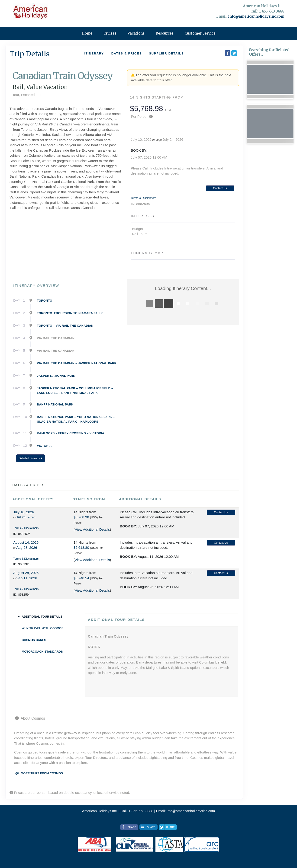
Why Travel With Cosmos (43, 628)
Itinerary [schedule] (94, 53)
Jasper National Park (56, 376)
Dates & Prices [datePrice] (127, 53)
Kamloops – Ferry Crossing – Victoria (71, 433)
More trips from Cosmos (39, 773)
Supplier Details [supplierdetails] (166, 53)
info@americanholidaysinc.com (256, 16)
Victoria (44, 446)
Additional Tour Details (42, 617)
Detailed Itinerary (30, 458)
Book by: (128, 526)
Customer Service (200, 33)
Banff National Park (55, 404)
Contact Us (220, 188)
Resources (165, 33)
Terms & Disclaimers (144, 198)
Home (87, 33)
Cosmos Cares (34, 640)
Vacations (136, 33)
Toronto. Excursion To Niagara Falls (70, 313)
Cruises (110, 33)
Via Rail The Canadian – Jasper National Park (77, 363)
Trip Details (30, 54)
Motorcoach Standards (42, 652)
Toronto (45, 301)
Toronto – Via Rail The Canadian (65, 326)
